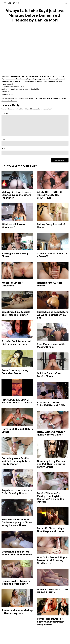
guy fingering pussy (37, 79)
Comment (6, 113)
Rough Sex (54, 76)
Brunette (26, 76)
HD (48, 76)
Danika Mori (35, 89)
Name (4, 139)
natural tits (41, 81)
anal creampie (23, 79)
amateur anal (11, 79)
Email (4, 149)
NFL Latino (13, 3)
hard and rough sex (54, 79)
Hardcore (43, 76)
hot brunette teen (17, 81)
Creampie (34, 76)
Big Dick (18, 76)
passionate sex (52, 81)
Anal (13, 76)
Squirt (61, 76)
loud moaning (31, 81)
